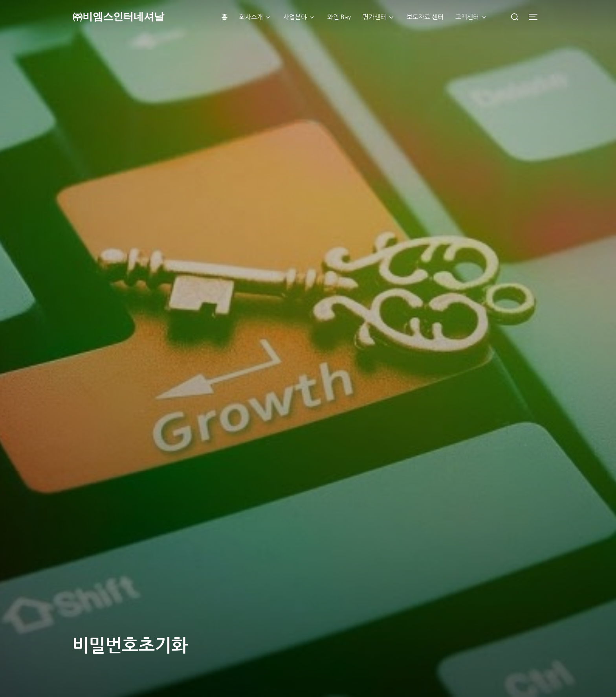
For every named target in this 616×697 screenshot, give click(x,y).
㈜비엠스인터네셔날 (118, 17)
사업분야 (299, 17)
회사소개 (255, 17)
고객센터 (471, 17)
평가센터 (379, 17)
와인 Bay (339, 17)
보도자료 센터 (425, 17)
